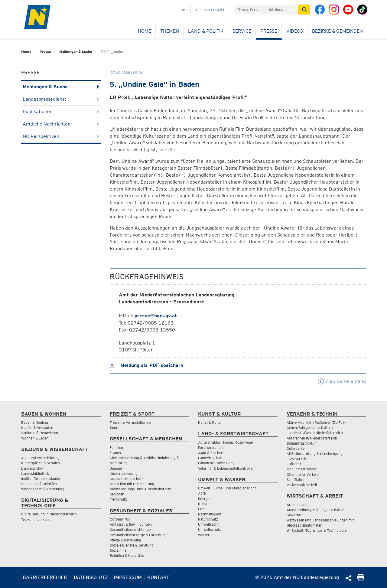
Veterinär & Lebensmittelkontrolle (225, 468)
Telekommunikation (37, 519)
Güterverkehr (297, 448)
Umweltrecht (208, 524)
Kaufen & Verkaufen (37, 428)
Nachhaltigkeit (210, 514)
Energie (204, 499)
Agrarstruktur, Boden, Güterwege (225, 442)
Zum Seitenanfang (342, 381)
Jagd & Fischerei (212, 453)
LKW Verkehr (297, 459)
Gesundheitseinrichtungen (131, 529)
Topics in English (210, 10)
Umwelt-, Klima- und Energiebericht (227, 488)
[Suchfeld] (266, 10)
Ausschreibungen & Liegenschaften (315, 510)
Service (242, 31)
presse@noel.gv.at (156, 316)
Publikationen (61, 111)
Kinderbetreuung (124, 474)
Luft (201, 509)
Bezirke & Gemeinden (337, 31)
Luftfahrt (294, 464)
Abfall (203, 493)
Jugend (116, 468)
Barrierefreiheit (46, 577)
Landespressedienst (61, 99)
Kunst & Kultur (210, 422)
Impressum (128, 577)
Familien (116, 448)
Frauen (115, 453)
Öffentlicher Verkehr (303, 474)
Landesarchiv (32, 468)
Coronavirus (120, 519)
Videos (295, 31)
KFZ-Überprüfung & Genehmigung (315, 454)
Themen (170, 31)
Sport (114, 428)
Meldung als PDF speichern (146, 365)
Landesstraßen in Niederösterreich (315, 433)
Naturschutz (208, 519)
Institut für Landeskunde (41, 479)
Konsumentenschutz (127, 479)
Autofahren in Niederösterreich (312, 438)
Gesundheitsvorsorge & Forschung (138, 535)
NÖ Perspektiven (61, 136)
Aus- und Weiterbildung (40, 458)
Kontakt (158, 577)
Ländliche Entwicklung (216, 463)
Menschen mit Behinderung (132, 484)
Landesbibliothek (35, 474)
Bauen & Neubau (35, 422)
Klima (203, 504)
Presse (269, 31)
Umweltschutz (210, 529)
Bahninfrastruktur (301, 443)
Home (145, 31)
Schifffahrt (295, 480)
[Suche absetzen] (304, 10)
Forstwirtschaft (210, 448)
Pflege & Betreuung (125, 540)
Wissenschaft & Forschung (43, 489)
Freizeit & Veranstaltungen (131, 422)
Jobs (183, 10)
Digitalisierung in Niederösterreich (49, 514)
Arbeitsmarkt (297, 505)
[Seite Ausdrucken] (361, 580)
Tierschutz (118, 499)
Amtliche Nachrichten (61, 124)
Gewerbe (294, 515)
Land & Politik (206, 31)
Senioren (117, 494)
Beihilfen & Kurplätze (127, 555)
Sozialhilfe (118, 550)
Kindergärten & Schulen (41, 463)
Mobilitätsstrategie (302, 469)
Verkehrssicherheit (302, 485)
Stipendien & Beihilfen (39, 484)
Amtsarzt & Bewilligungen (131, 524)
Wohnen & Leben (35, 438)
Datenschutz (91, 577)
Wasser (204, 535)
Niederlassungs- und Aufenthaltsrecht (141, 489)
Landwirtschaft (210, 458)
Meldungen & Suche (76, 52)
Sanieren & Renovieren (40, 433)
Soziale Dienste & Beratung (132, 545)
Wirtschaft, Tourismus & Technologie (317, 530)
